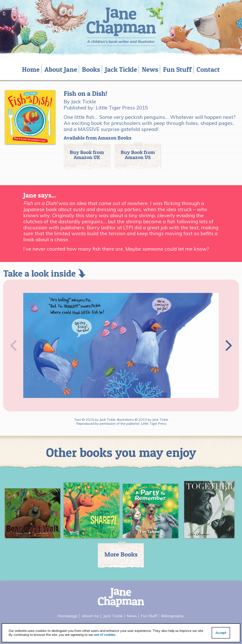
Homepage (68, 616)
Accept (221, 633)
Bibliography (172, 616)
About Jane (61, 69)
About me (90, 616)
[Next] (228, 345)
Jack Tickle (121, 69)
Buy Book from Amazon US (138, 155)
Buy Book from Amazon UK (87, 155)
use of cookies (105, 635)
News (150, 69)
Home (31, 69)
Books (91, 69)
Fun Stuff (177, 69)
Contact (208, 69)
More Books (121, 554)
